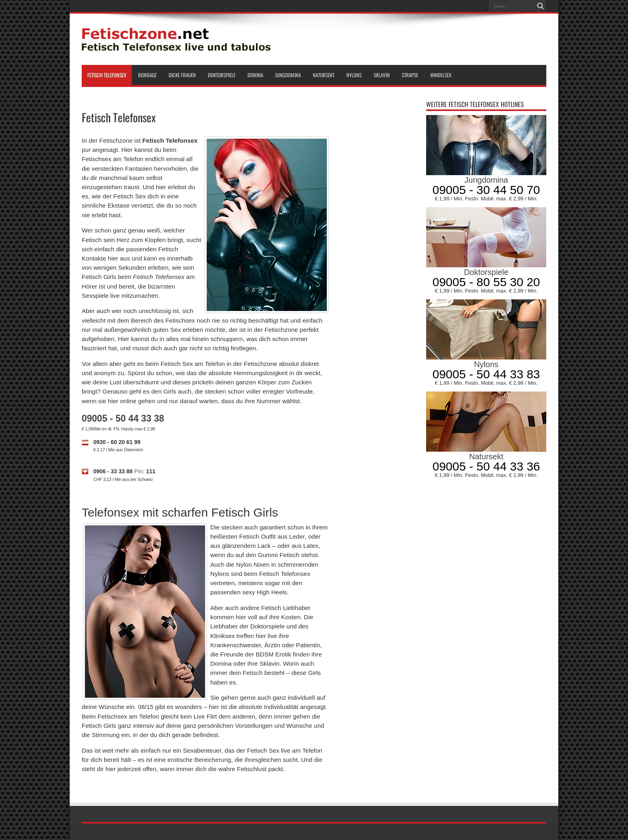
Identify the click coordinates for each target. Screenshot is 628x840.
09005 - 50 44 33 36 (486, 466)
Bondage (147, 75)
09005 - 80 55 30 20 (486, 282)
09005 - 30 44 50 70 (486, 190)
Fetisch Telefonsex (107, 75)
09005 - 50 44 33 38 (123, 418)
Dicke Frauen (182, 75)
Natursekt (324, 75)
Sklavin (382, 75)
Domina (255, 75)
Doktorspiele (222, 75)
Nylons (354, 75)
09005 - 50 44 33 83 (486, 374)
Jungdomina (288, 75)
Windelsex (441, 75)
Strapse (410, 75)
